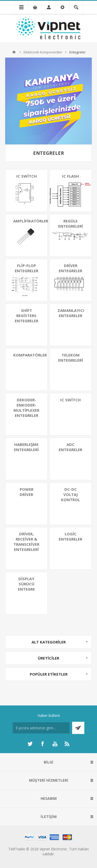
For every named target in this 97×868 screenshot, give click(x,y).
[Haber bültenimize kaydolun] (41, 728)
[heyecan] (30, 744)
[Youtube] (55, 744)
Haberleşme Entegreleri (26, 447)
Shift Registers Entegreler (27, 316)
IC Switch (27, 176)
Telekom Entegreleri (71, 358)
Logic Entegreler (70, 536)
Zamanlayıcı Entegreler (71, 313)
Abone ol (78, 728)
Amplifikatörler (30, 221)
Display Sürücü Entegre (26, 584)
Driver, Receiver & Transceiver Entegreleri (26, 542)
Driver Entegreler (70, 268)
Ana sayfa (14, 52)
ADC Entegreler (70, 447)
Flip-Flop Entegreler (27, 268)
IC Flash (70, 176)
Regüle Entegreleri (71, 223)
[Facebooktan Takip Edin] (42, 744)
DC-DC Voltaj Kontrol (70, 494)
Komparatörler (30, 355)
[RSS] (67, 744)
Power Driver (27, 492)
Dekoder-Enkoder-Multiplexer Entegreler (26, 408)
